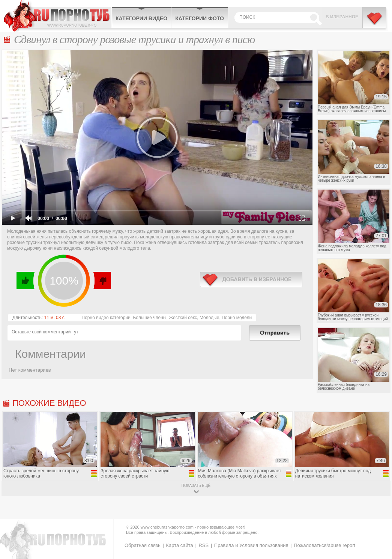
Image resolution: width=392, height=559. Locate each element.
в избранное (251, 279)
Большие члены (149, 318)
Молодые (209, 318)
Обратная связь (143, 545)
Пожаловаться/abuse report (324, 545)
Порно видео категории (106, 318)
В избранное (342, 17)
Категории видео (141, 18)
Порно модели (237, 318)
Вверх (378, 527)
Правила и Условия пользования (251, 545)
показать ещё (196, 486)
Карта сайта (179, 545)
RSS (204, 545)
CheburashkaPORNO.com (58, 16)
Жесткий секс (183, 318)
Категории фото (200, 18)
